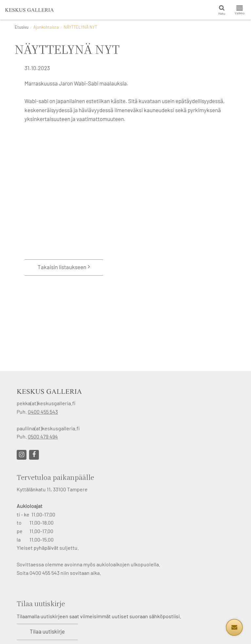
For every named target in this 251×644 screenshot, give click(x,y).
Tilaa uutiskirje (47, 631)
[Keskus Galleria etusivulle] (29, 10)
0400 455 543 (43, 412)
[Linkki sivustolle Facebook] (34, 455)
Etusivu (22, 27)
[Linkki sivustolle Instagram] (22, 455)
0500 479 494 (43, 436)
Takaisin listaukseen (62, 267)
